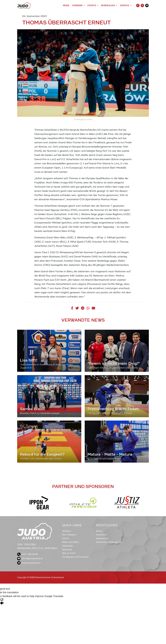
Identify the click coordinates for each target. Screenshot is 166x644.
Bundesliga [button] (108, 5)
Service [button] (125, 5)
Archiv (99, 531)
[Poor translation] (2, 601)
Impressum (101, 535)
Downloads (67, 546)
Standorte (67, 550)
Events (66, 538)
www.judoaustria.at (29, 563)
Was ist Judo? (69, 553)
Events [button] (92, 5)
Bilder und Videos (70, 542)
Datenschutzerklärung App (109, 542)
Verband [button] (78, 5)
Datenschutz (102, 538)
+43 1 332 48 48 (27, 554)
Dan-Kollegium (69, 535)
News (66, 5)
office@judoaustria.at (30, 558)
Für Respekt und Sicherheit (75, 557)
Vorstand (66, 531)
